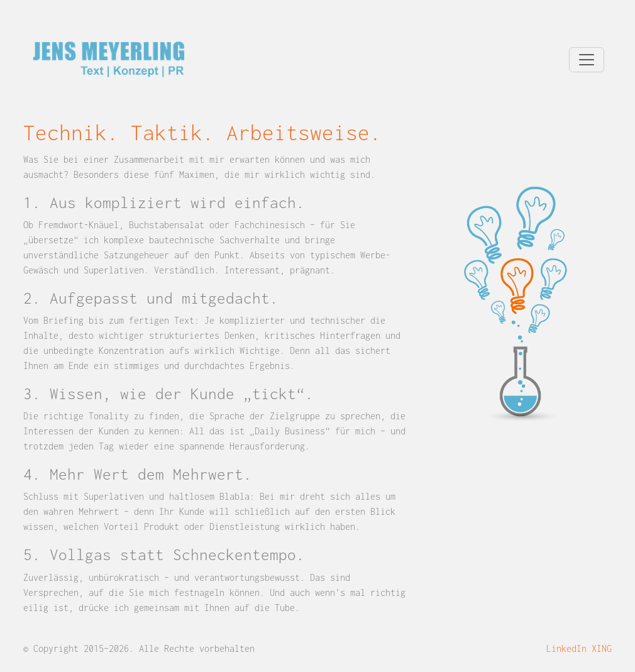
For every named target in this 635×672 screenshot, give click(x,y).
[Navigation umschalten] (587, 60)
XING (602, 648)
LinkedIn (566, 648)
